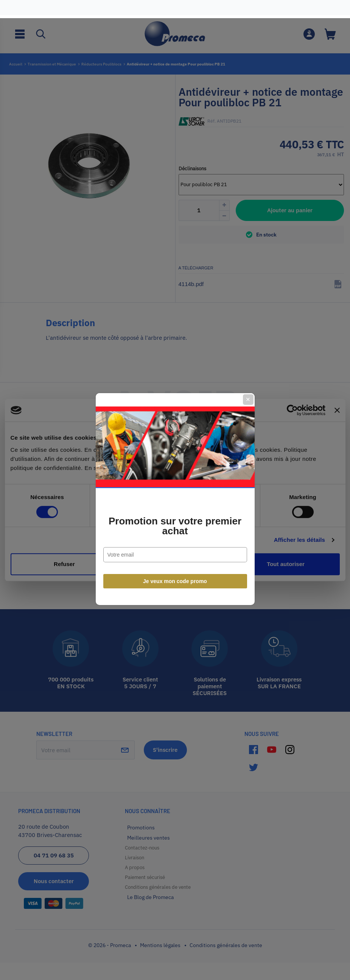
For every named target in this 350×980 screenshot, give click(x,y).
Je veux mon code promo (175, 572)
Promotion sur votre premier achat (175, 517)
